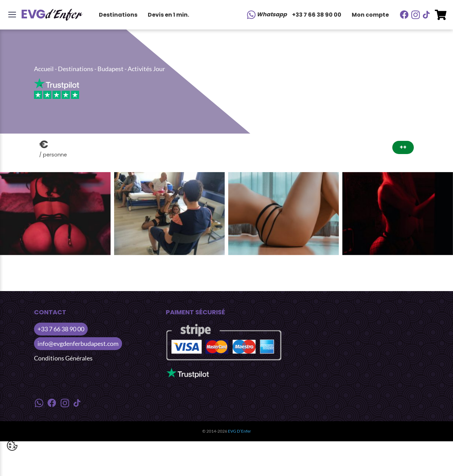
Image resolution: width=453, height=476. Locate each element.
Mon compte (370, 15)
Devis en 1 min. (168, 15)
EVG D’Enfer (240, 431)
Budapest (110, 69)
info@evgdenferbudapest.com (78, 343)
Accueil (44, 69)
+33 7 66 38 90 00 (317, 15)
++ (403, 147)
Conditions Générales (63, 358)
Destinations (118, 15)
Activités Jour (146, 69)
